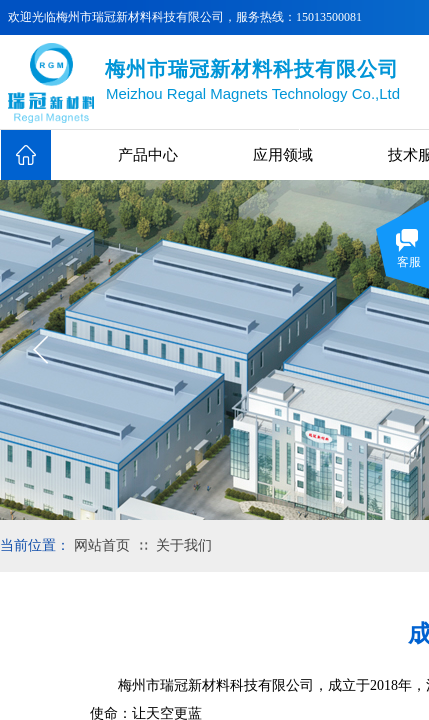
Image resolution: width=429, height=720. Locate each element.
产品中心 (148, 155)
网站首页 (102, 545)
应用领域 (283, 155)
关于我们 (184, 545)
